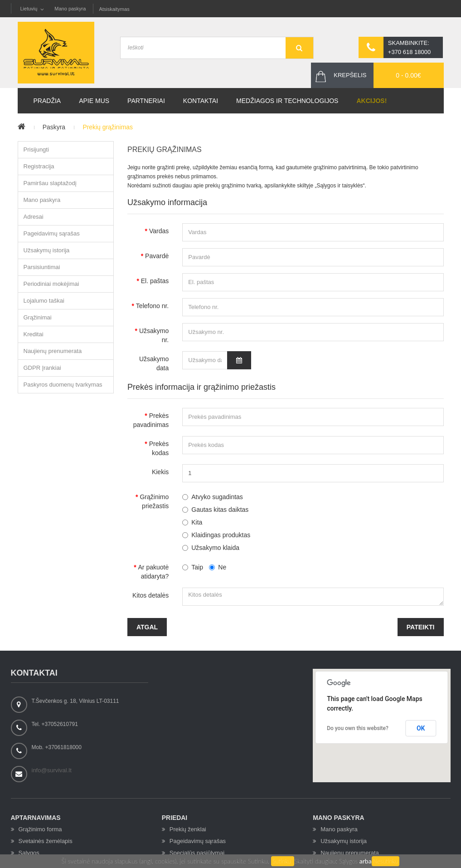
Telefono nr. (152, 306)
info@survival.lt (52, 770)
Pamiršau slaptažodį (50, 184)
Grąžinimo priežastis (154, 501)
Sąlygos (349, 861)
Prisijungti (36, 150)
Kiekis (160, 472)
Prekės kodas (159, 448)
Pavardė (157, 256)
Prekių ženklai (188, 829)
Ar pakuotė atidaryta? (154, 572)
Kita (197, 522)
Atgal (147, 627)
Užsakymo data (154, 363)
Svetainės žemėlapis (46, 841)
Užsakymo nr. (154, 335)
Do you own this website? (358, 728)
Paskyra (54, 128)
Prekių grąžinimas (108, 128)
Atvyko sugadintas (217, 497)
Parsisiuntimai (42, 267)
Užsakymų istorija (47, 251)
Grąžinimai (38, 318)
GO (299, 48)
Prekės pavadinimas (151, 420)
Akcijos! (371, 101)
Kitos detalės (150, 595)
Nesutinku (386, 861)
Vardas (159, 231)
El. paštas (155, 281)
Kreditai (34, 335)
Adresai (34, 217)
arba (366, 861)
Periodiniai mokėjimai (51, 284)
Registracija (39, 167)
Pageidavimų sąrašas (52, 234)
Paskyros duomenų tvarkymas (63, 385)
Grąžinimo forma (40, 829)
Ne (218, 567)
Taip (193, 567)
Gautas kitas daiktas (220, 510)
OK (421, 728)
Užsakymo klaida (215, 548)
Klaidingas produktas (221, 535)
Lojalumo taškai (44, 301)
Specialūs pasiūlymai (197, 853)
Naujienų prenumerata (53, 351)
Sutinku (283, 861)
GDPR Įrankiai (42, 368)
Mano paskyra (70, 9)
